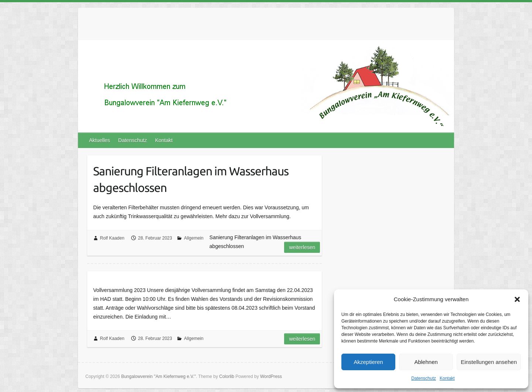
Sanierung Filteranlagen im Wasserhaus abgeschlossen (191, 179)
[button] (517, 299)
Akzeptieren (368, 362)
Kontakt (447, 378)
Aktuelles (100, 140)
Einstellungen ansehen (489, 362)
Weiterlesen (302, 247)
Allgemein (194, 238)
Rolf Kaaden (112, 238)
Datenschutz (424, 378)
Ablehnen (426, 362)
